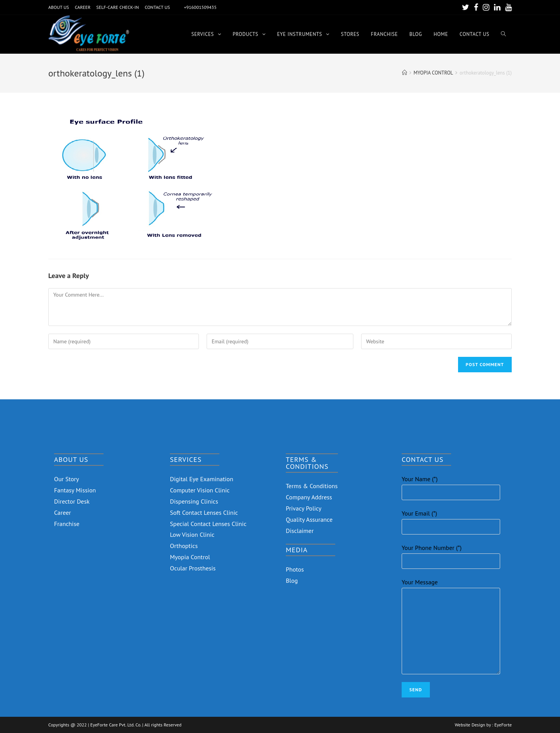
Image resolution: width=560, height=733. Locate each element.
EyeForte (503, 725)
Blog (292, 580)
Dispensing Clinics (194, 501)
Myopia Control (190, 557)
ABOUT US (59, 7)
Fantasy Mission (75, 490)
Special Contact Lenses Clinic (208, 524)
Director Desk (72, 501)
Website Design (470, 725)
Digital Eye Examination (202, 479)
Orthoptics (184, 546)
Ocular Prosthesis (193, 568)
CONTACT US (158, 7)
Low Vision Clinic (192, 534)
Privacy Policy (304, 508)
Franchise (67, 524)
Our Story (67, 479)
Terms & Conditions (312, 486)
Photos (295, 569)
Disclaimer (300, 531)
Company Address (309, 497)
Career (63, 512)
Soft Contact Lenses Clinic (204, 512)
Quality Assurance (309, 519)
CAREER (83, 7)
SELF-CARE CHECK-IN (117, 7)
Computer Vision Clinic (200, 490)
